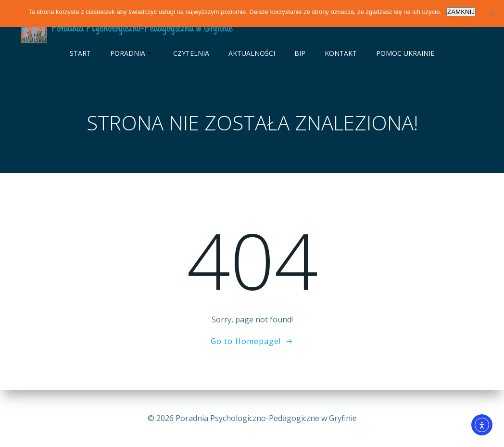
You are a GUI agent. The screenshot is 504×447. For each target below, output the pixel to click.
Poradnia (132, 53)
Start (80, 53)
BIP (300, 53)
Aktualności (252, 53)
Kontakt (341, 53)
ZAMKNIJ (461, 12)
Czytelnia (191, 53)
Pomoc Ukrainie (405, 53)
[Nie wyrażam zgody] (492, 13)
